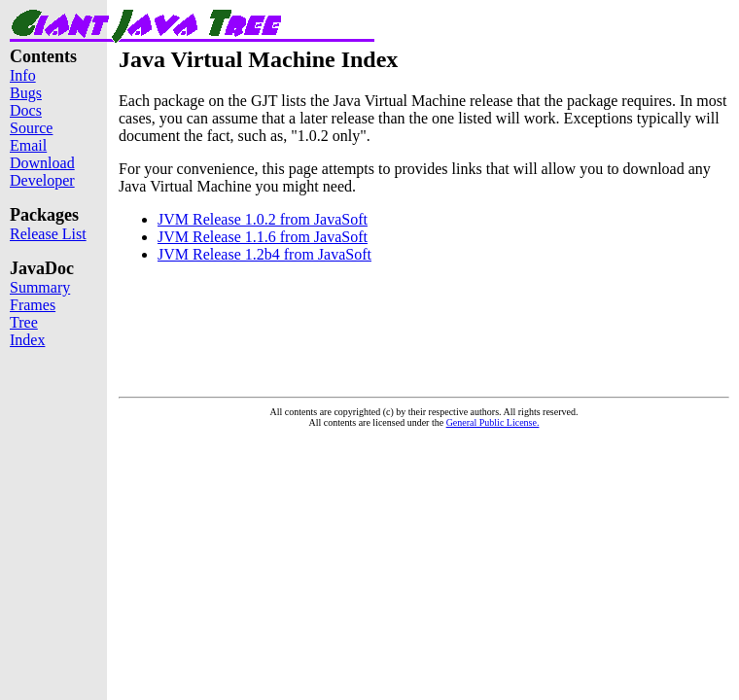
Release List (48, 234)
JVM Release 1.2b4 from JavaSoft (264, 254)
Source (31, 128)
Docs (26, 110)
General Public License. (493, 422)
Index (27, 340)
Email (28, 145)
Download (42, 163)
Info (23, 75)
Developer (42, 180)
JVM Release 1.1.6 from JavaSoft (263, 237)
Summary (40, 287)
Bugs (26, 93)
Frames (33, 305)
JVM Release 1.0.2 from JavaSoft (263, 219)
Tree (24, 322)
